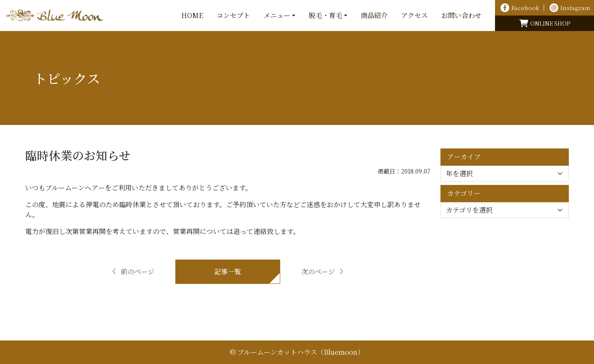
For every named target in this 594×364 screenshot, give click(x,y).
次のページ (323, 272)
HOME (192, 15)
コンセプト (233, 15)
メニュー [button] (277, 15)
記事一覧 (228, 272)
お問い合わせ (461, 15)
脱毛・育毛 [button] (326, 15)
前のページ (133, 272)
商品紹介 (374, 15)
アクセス (414, 15)
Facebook (520, 8)
